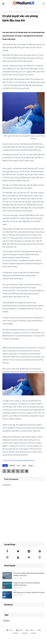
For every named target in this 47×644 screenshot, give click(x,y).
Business (6, 621)
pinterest (15, 633)
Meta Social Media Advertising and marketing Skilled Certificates (29, 574)
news (24, 465)
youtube (33, 633)
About (19, 630)
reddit (39, 630)
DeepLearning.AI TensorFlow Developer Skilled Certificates (27, 584)
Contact (30, 630)
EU (18, 465)
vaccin (10, 12)
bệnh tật (12, 465)
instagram (25, 633)
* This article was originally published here (18, 460)
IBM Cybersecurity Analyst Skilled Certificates (29, 592)
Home (4, 12)
